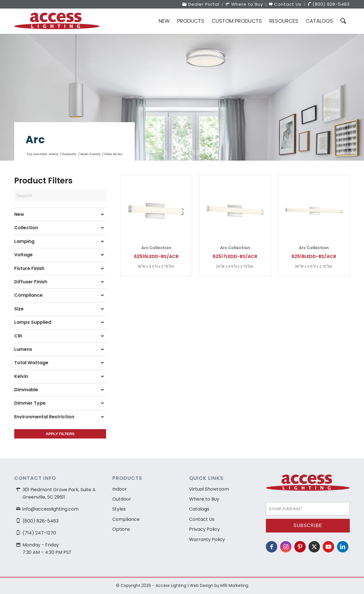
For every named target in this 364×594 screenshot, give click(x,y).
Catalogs (199, 509)
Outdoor (122, 499)
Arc (35, 140)
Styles (119, 509)
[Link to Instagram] (286, 547)
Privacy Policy (204, 529)
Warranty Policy (207, 539)
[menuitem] (201, 4)
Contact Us (202, 519)
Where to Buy (204, 499)
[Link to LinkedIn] (343, 547)
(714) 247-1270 (39, 533)
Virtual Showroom (209, 489)
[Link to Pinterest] (300, 547)
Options (121, 529)
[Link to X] (314, 547)
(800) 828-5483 (41, 521)
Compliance (126, 519)
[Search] (343, 21)
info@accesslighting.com (50, 509)
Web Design (201, 585)
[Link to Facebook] (272, 547)
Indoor (120, 489)
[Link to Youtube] (328, 547)
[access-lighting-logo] (57, 21)
